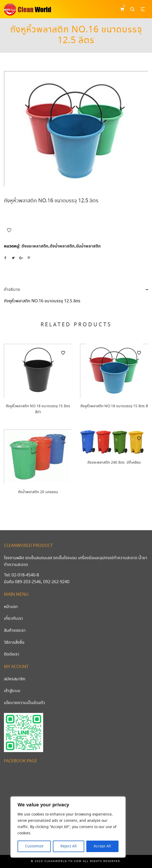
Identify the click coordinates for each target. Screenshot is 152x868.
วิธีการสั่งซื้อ (14, 643)
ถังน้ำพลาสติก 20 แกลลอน (38, 492)
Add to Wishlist (9, 230)
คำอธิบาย (12, 290)
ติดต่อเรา (12, 654)
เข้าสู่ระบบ (12, 691)
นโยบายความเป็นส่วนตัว (24, 703)
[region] (68, 827)
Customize (34, 846)
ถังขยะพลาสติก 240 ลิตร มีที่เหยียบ (114, 463)
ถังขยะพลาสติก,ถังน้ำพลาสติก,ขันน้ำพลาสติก (61, 246)
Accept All (102, 846)
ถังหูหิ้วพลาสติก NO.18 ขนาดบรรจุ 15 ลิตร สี (114, 406)
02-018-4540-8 (25, 575)
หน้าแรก (11, 607)
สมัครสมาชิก (15, 679)
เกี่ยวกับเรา (13, 619)
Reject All (69, 846)
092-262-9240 (56, 582)
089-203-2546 (28, 582)
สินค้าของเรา (15, 631)
